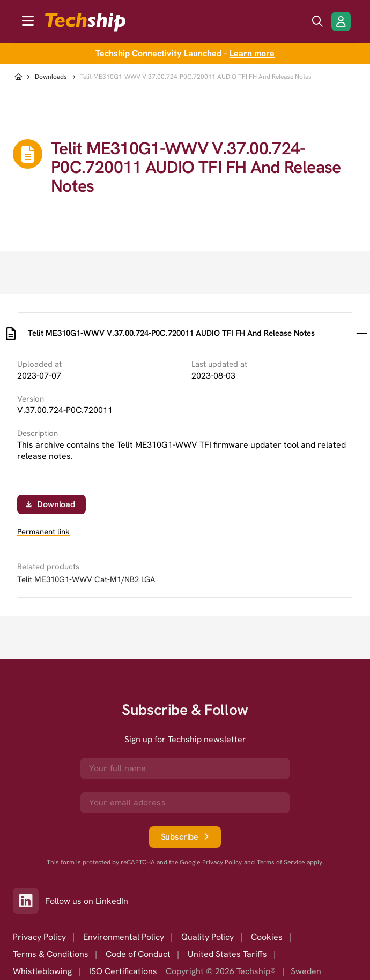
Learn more (252, 53)
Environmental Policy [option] (124, 937)
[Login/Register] (341, 21)
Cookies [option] (267, 937)
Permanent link (43, 532)
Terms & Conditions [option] (51, 954)
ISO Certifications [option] (123, 971)
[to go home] (85, 22)
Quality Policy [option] (208, 937)
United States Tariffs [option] (227, 954)
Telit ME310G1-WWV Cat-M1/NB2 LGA (86, 579)
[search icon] (317, 21)
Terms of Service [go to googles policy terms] (281, 862)
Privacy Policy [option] (39, 937)
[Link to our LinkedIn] (29, 901)
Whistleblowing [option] (42, 971)
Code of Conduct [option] (138, 954)
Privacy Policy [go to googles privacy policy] (222, 862)
